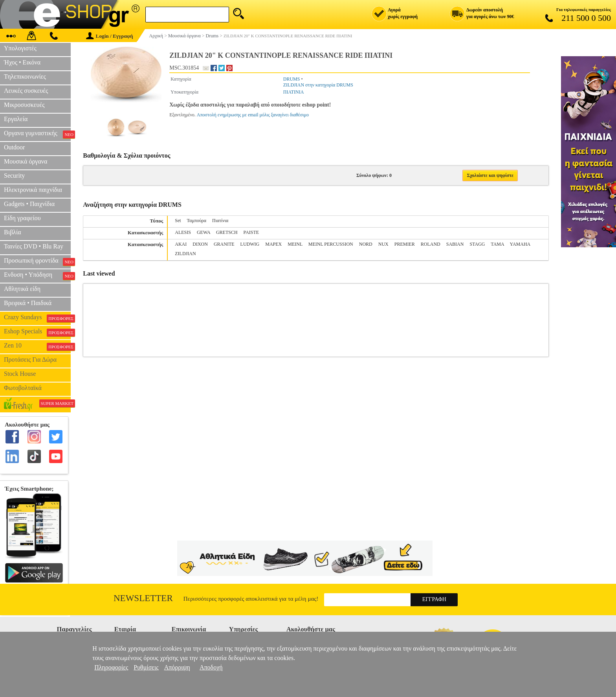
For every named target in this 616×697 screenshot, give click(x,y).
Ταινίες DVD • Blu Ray (34, 246)
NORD (366, 244)
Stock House (20, 374)
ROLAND (431, 244)
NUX (383, 244)
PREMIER (405, 244)
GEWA (203, 232)
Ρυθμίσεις (146, 667)
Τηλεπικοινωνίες (25, 76)
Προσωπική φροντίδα (37, 261)
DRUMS (292, 79)
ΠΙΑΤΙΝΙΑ (294, 92)
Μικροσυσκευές (24, 105)
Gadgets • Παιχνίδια (29, 204)
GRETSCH (227, 232)
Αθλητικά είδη (22, 289)
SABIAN (455, 244)
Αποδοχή (211, 667)
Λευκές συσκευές (26, 91)
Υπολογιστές (20, 48)
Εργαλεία (16, 119)
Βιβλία (13, 232)
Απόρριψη (177, 667)
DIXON (200, 244)
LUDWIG (250, 244)
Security (14, 176)
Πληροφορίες (111, 667)
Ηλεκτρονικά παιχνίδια (33, 190)
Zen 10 (37, 346)
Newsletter (143, 598)
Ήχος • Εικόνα (22, 62)
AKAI (181, 244)
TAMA (497, 244)
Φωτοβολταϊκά (23, 388)
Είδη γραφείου (22, 218)
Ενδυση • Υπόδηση (37, 276)
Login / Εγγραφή (110, 36)
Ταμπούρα (197, 221)
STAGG (477, 244)
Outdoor (14, 147)
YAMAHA (520, 244)
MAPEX (273, 244)
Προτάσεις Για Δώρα (30, 360)
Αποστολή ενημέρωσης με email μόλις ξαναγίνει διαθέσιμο (253, 115)
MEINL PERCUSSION (331, 244)
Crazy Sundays (37, 318)
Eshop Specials (37, 332)
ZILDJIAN (185, 254)
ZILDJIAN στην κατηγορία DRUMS (318, 85)
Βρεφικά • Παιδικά (28, 303)
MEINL (295, 244)
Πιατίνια (220, 221)
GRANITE (224, 244)
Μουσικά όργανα (26, 161)
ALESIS (183, 232)
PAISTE (251, 232)
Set (178, 221)
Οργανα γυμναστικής (37, 134)
